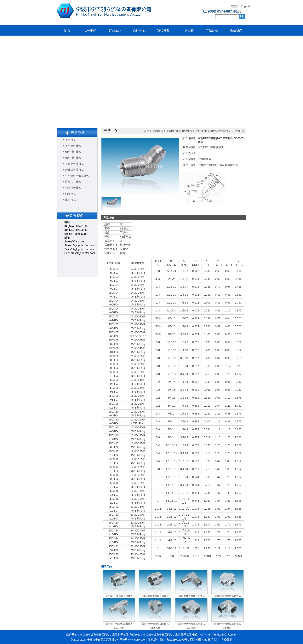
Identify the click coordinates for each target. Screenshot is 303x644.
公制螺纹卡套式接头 (77, 176)
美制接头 (71, 140)
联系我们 (236, 30)
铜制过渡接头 (73, 152)
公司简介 (91, 30)
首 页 (67, 30)
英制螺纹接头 (73, 146)
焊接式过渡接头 (75, 170)
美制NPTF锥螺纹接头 (179, 131)
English (245, 6)
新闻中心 (139, 30)
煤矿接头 (71, 200)
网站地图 (196, 640)
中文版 (235, 6)
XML (204, 640)
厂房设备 (188, 30)
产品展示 (115, 30)
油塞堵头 (71, 194)
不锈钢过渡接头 (75, 164)
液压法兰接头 (73, 182)
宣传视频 (163, 30)
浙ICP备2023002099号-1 (174, 640)
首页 (147, 131)
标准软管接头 (73, 188)
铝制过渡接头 (73, 158)
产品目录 (212, 30)
